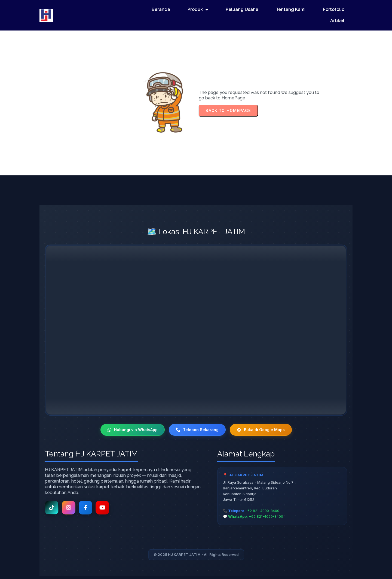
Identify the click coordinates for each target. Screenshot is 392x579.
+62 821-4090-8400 (262, 511)
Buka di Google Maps (261, 430)
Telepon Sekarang (197, 430)
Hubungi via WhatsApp (133, 430)
